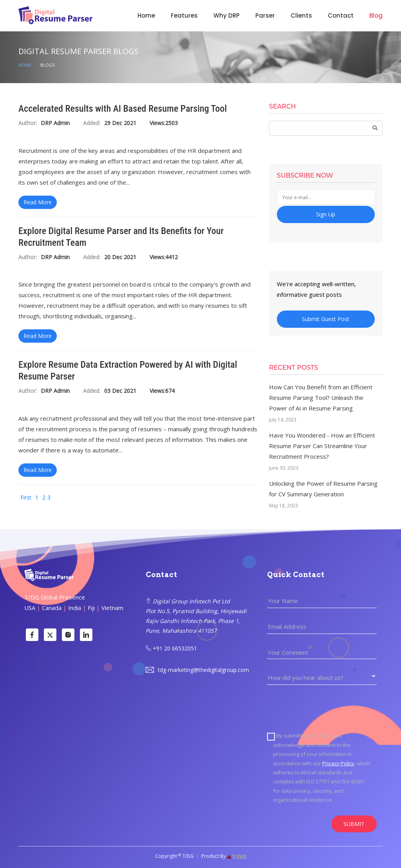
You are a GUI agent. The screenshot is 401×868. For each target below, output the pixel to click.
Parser (265, 15)
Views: (157, 123)
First (26, 497)
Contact (341, 15)
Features (184, 15)
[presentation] (327, 708)
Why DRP (227, 15)
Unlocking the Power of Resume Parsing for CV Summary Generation (323, 489)
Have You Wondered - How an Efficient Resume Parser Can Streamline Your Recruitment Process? (322, 446)
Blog (376, 15)
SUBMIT (354, 824)
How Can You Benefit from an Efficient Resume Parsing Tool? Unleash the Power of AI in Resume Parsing (321, 398)
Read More (38, 202)
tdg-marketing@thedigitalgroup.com (197, 670)
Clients (301, 15)
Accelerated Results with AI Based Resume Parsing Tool (123, 109)
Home (146, 15)
